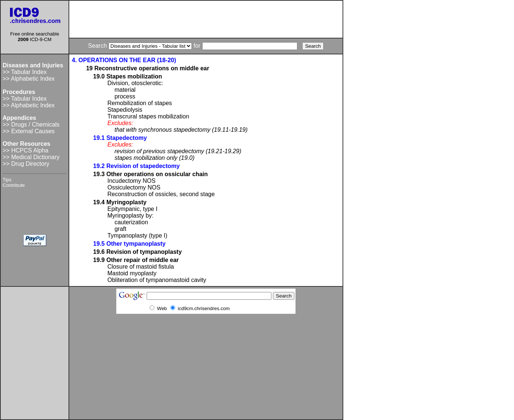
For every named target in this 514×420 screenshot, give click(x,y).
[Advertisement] (206, 19)
